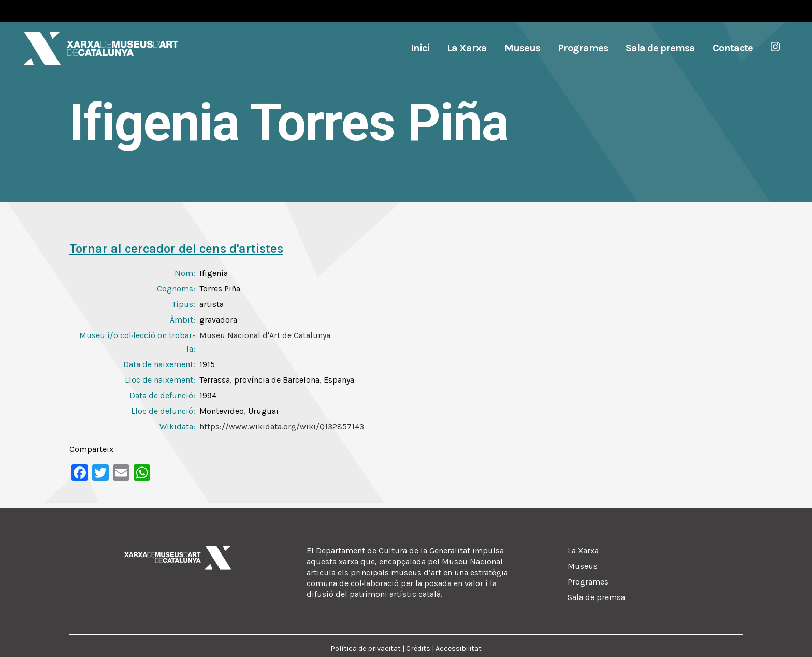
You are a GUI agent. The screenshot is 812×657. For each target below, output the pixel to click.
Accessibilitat (459, 648)
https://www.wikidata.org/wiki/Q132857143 (282, 426)
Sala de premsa (596, 597)
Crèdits (418, 648)
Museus (583, 566)
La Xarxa (583, 551)
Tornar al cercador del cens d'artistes (176, 249)
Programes (588, 582)
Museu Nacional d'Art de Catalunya (265, 335)
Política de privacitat (366, 648)
